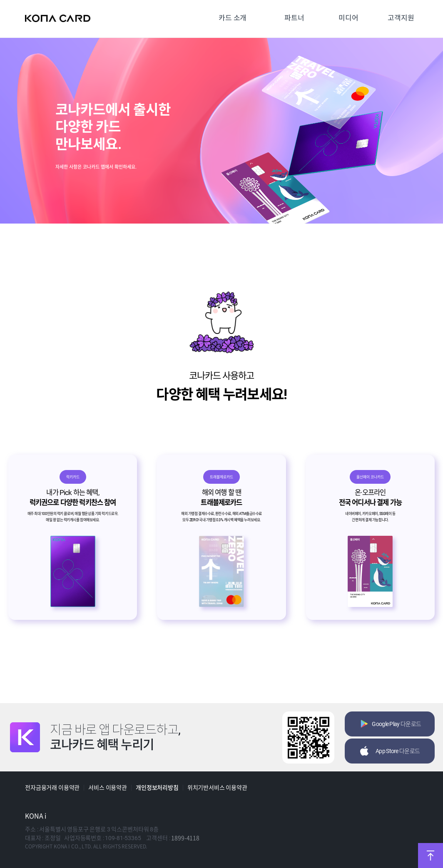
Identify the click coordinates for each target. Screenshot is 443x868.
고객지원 (401, 18)
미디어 (348, 18)
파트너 (294, 18)
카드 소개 (233, 18)
